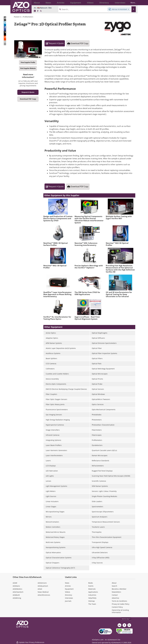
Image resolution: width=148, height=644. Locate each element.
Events (91, 586)
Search (114, 586)
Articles (68, 586)
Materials (92, 589)
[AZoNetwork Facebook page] (38, 11)
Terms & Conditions (119, 601)
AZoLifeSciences (44, 595)
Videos (68, 592)
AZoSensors (42, 583)
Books (91, 583)
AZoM (15, 583)
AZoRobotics (17, 589)
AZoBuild (16, 595)
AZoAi (40, 589)
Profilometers (28, 17)
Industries (92, 595)
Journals (68, 601)
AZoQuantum (43, 586)
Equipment (69, 589)
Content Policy (117, 607)
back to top (126, 619)
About (114, 583)
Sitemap (92, 601)
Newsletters (116, 592)
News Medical (43, 592)
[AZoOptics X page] (41, 11)
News (67, 583)
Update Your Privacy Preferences (30, 641)
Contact (115, 595)
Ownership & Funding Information (120, 611)
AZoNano (16, 586)
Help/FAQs (92, 598)
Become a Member (119, 589)
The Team (92, 604)
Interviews (69, 598)
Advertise (115, 598)
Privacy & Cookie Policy (121, 604)
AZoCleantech (18, 592)
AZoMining (17, 598)
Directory (69, 595)
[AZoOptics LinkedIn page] (35, 11)
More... (131, 3)
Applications (93, 592)
